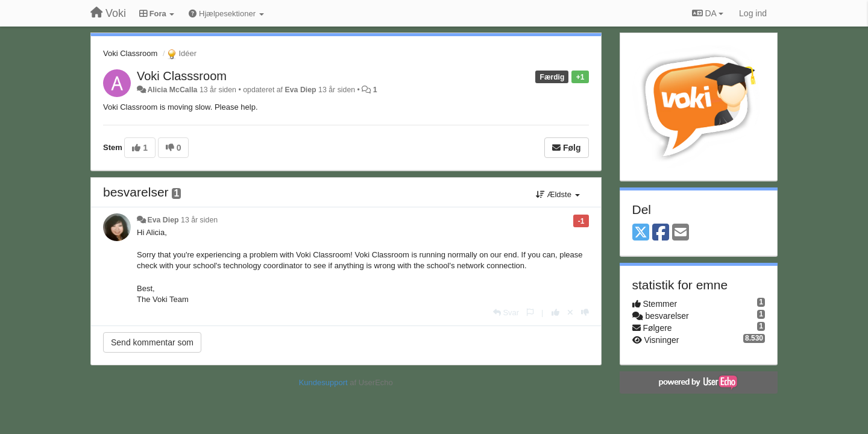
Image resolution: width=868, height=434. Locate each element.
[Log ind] (753, 13)
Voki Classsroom (182, 76)
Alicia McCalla (172, 90)
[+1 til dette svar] (555, 313)
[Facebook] (661, 233)
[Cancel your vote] (570, 313)
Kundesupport (323, 382)
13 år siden (199, 220)
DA (708, 13)
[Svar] (506, 313)
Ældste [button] (558, 194)
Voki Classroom (130, 53)
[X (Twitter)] (641, 233)
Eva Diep (300, 90)
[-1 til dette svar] (585, 313)
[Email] (681, 233)
